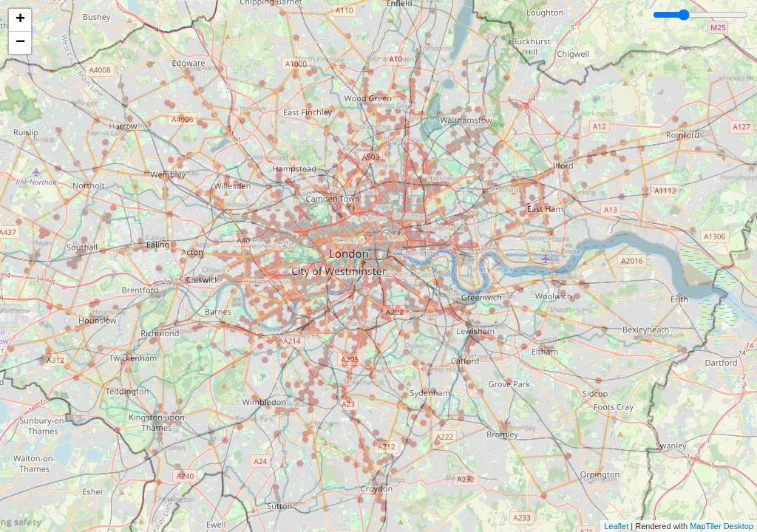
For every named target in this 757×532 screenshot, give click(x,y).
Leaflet (616, 526)
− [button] (20, 43)
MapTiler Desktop (722, 526)
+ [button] (20, 20)
